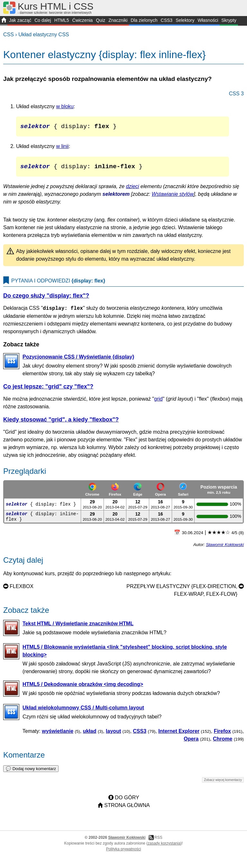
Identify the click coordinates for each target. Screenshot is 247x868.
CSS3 (167, 20)
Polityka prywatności (124, 852)
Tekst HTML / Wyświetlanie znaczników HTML (78, 627)
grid (158, 402)
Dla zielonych (144, 20)
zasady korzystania (164, 846)
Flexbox (22, 590)
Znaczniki (118, 20)
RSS (158, 841)
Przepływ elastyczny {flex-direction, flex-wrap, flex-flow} (182, 593)
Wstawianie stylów (173, 197)
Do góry (127, 801)
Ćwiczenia (83, 20)
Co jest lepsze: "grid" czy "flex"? (48, 390)
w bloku (65, 106)
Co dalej (43, 20)
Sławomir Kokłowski (225, 548)
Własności (208, 20)
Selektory (185, 20)
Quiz (101, 20)
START (4, 21)
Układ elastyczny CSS (44, 35)
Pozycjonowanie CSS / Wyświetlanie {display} (78, 360)
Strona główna (127, 808)
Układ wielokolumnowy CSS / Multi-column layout (83, 711)
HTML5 (62, 20)
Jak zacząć (20, 20)
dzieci (133, 190)
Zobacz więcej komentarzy (223, 783)
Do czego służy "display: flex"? (46, 299)
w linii (63, 148)
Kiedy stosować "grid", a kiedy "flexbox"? (61, 423)
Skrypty (229, 20)
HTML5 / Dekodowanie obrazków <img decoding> (83, 687)
